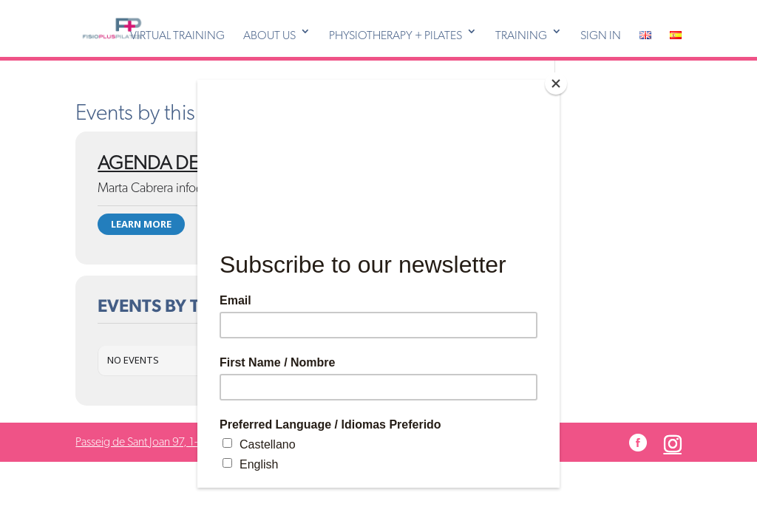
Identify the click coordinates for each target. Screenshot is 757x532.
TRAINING (521, 35)
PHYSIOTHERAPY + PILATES (396, 35)
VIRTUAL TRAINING (177, 35)
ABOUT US (269, 35)
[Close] (556, 83)
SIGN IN (601, 35)
